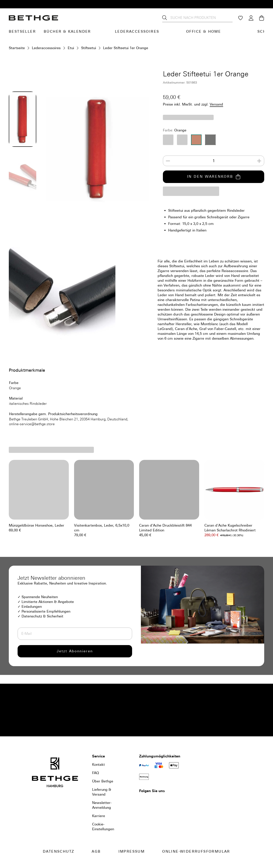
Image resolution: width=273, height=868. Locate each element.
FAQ (96, 773)
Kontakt (98, 765)
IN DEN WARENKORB (214, 177)
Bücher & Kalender (67, 31)
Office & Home (204, 31)
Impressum (132, 851)
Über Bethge (103, 781)
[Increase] (259, 161)
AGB (96, 851)
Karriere (99, 816)
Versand (216, 104)
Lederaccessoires (137, 31)
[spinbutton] (214, 161)
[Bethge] (33, 18)
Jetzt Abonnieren (75, 651)
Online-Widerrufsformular (196, 851)
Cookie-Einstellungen (103, 827)
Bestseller (22, 31)
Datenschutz (58, 851)
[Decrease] (168, 161)
